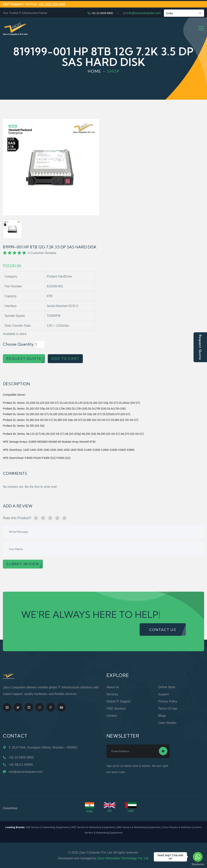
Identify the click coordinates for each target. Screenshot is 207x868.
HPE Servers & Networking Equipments (93, 827)
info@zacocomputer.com (144, 13)
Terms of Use (168, 709)
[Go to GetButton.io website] (198, 864)
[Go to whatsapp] (198, 857)
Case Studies (167, 723)
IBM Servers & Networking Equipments (139, 827)
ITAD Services (116, 709)
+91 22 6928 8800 (102, 13)
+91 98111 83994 (21, 765)
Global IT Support (119, 701)
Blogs (162, 716)
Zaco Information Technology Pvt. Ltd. (123, 858)
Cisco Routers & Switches (177, 827)
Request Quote (200, 347)
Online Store (167, 687)
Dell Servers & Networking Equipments (48, 827)
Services (112, 694)
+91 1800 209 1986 (52, 4)
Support (163, 694)
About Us (113, 687)
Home (94, 71)
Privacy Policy (168, 701)
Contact (112, 716)
